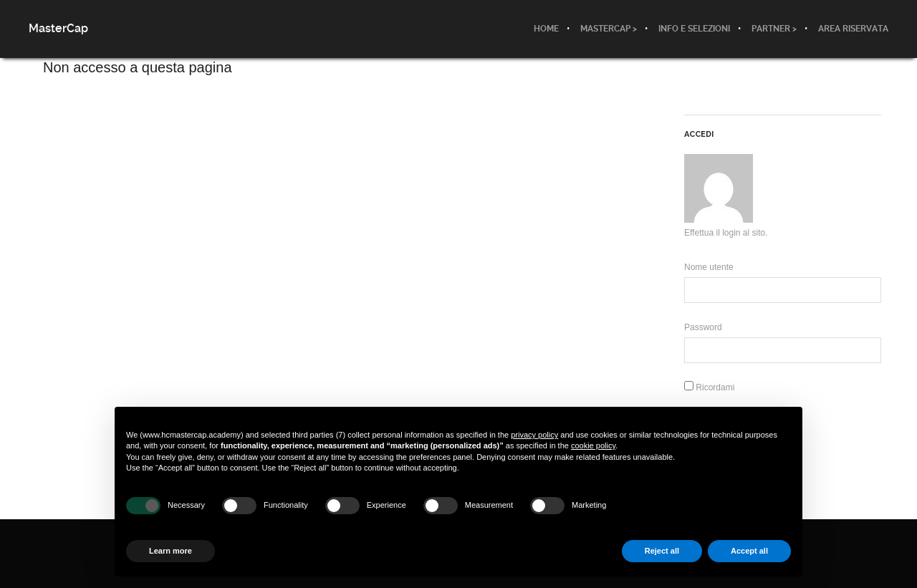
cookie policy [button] (593, 445)
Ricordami (709, 387)
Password (703, 327)
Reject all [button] (662, 551)
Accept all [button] (749, 551)
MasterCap (58, 28)
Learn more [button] (171, 551)
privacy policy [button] (534, 435)
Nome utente (709, 267)
